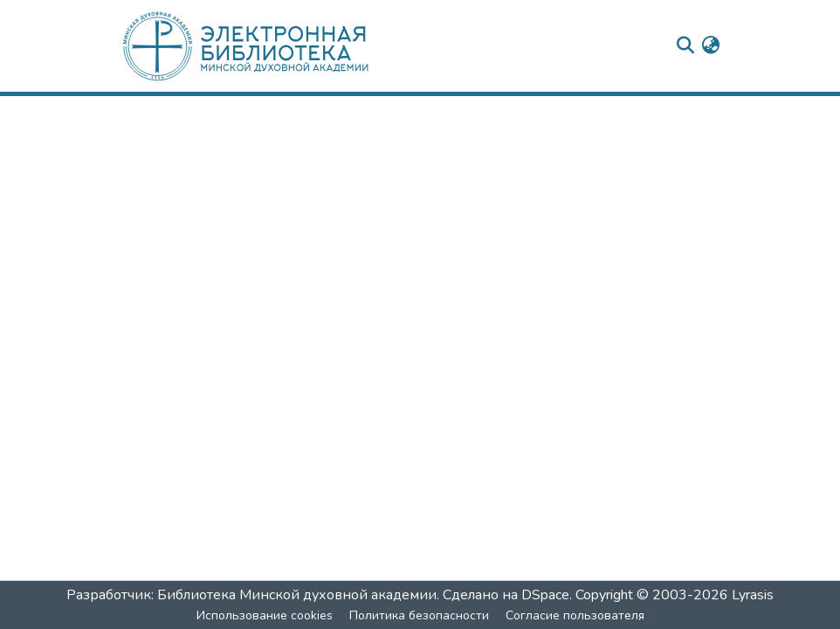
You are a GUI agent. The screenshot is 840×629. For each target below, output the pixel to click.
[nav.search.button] (685, 46)
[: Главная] (273, 46)
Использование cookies (265, 615)
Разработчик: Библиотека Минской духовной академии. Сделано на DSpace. (319, 595)
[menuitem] (710, 46)
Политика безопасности (419, 615)
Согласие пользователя (575, 615)
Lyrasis (753, 595)
